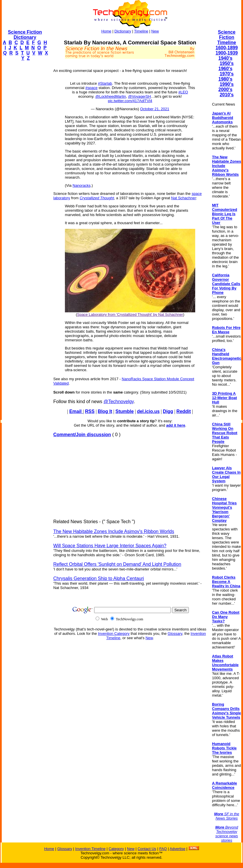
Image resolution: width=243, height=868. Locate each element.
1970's (226, 74)
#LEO (183, 92)
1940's (225, 58)
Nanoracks (82, 185)
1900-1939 (227, 53)
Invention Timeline (91, 849)
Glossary (175, 634)
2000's (225, 89)
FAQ (163, 849)
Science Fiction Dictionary (25, 35)
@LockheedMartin (111, 96)
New (155, 31)
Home (106, 31)
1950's (226, 63)
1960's (225, 69)
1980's (225, 79)
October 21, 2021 (155, 109)
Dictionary (123, 31)
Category (116, 849)
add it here (176, 425)
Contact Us (147, 849)
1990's (226, 84)
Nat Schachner (184, 198)
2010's (226, 95)
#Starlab (105, 83)
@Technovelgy (118, 402)
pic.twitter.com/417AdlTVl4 (130, 101)
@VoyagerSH (139, 96)
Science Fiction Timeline (227, 37)
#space (92, 88)
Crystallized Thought (97, 198)
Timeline (141, 31)
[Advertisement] (25, 153)
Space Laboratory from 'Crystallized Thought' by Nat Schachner (130, 315)
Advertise (178, 849)
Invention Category (114, 634)
